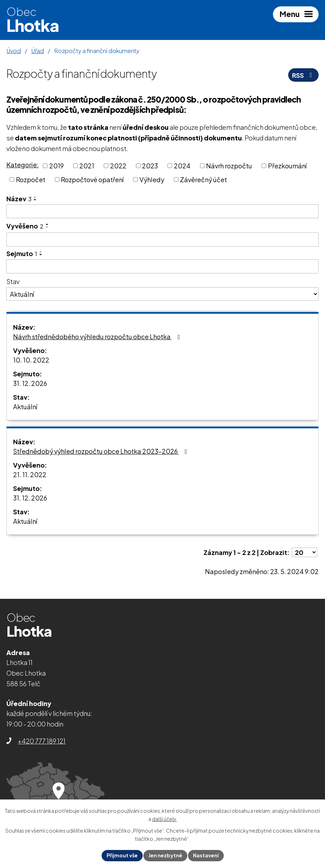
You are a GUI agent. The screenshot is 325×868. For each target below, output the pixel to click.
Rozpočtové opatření (92, 180)
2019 (56, 166)
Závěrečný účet (203, 180)
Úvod (14, 51)
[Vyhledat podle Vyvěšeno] (162, 239)
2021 (87, 166)
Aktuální (25, 407)
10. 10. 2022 (31, 360)
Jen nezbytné (165, 855)
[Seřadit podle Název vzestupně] (35, 197)
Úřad (38, 51)
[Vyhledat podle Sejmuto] (162, 266)
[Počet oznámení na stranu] (304, 552)
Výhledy (152, 180)
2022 (118, 166)
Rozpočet (31, 180)
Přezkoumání (287, 166)
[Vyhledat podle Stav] (162, 294)
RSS (304, 75)
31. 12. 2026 (30, 383)
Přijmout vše (122, 855)
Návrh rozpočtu (229, 166)
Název (19, 199)
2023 (150, 166)
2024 (182, 166)
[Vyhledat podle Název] (162, 212)
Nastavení (206, 855)
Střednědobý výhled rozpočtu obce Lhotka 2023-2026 (102, 451)
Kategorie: (22, 165)
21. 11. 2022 (30, 474)
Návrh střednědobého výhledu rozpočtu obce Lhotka (98, 337)
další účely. (164, 819)
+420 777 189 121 (42, 741)
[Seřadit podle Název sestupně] (35, 200)
